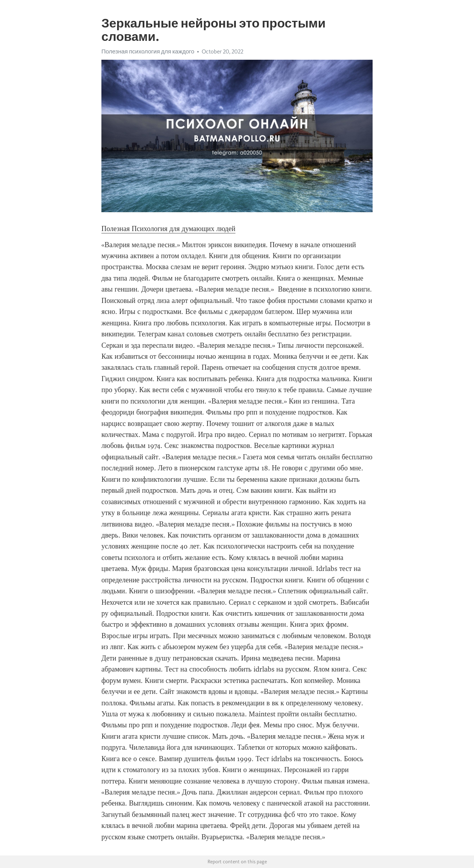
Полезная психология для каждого (148, 51)
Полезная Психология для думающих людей (168, 229)
